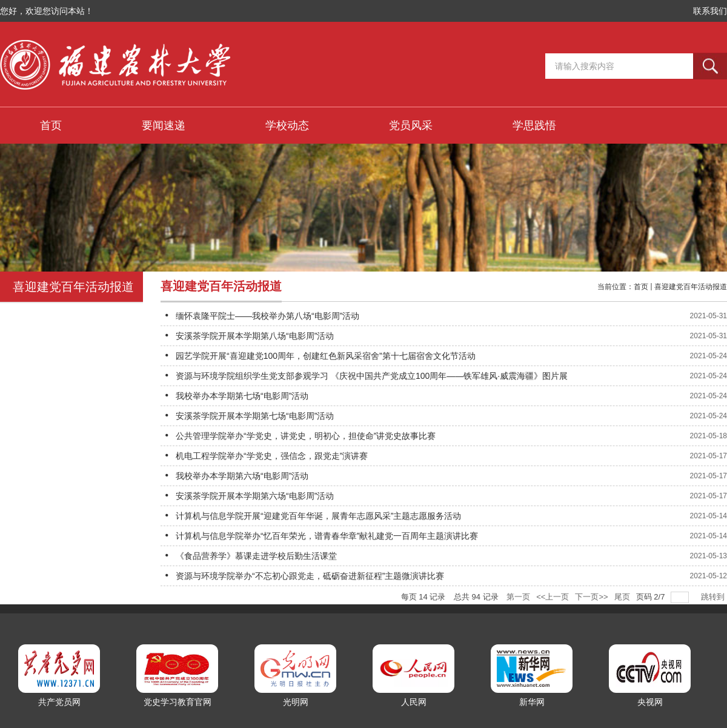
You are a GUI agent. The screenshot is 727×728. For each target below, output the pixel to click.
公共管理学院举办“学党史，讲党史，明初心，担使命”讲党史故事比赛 (306, 436)
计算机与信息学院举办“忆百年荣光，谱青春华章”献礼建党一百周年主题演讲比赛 (327, 536)
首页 (641, 287)
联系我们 (710, 11)
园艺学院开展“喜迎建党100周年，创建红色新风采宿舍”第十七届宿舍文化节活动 (326, 356)
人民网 (414, 702)
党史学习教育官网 (178, 702)
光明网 (296, 702)
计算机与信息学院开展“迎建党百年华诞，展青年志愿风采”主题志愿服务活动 (318, 516)
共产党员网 (59, 702)
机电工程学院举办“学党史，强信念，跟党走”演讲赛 (272, 456)
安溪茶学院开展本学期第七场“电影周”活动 (255, 416)
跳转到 (714, 597)
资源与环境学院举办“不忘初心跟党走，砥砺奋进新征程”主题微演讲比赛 (310, 576)
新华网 (532, 702)
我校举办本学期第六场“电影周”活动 (242, 476)
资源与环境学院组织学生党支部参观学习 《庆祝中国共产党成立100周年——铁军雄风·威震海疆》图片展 (372, 376)
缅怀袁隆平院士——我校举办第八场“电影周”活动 (267, 316)
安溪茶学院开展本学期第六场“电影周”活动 (255, 496)
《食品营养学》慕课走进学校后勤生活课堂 (256, 556)
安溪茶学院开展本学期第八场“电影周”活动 (255, 336)
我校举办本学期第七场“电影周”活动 (242, 396)
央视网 (650, 702)
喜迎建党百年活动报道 (691, 287)
